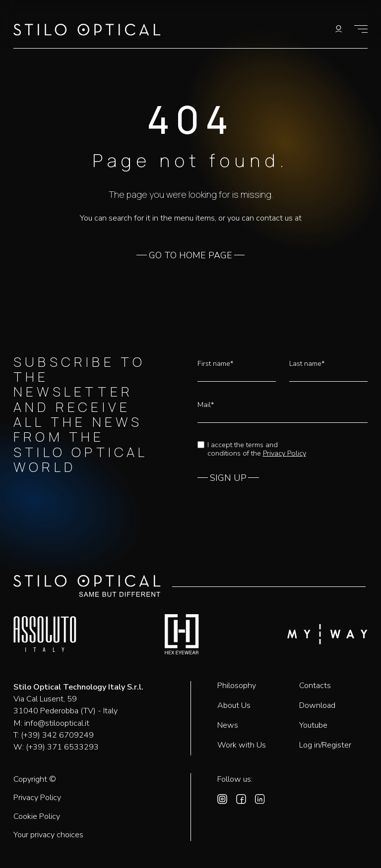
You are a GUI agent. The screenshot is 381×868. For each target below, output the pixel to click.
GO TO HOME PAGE (190, 256)
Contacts (315, 686)
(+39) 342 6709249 (57, 735)
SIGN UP (228, 478)
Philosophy (237, 686)
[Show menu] (361, 29)
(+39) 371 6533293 (62, 747)
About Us (234, 705)
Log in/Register (325, 745)
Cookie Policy (37, 817)
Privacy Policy (285, 453)
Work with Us (242, 745)
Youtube (313, 725)
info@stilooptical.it (57, 723)
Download (317, 705)
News (228, 725)
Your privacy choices (48, 835)
